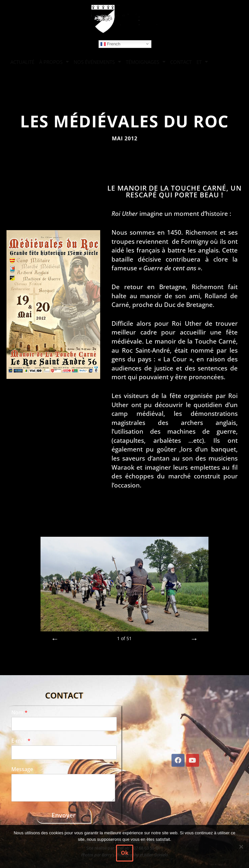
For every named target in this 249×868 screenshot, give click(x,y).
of (124, 638)
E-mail (21, 741)
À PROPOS (54, 62)
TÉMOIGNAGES (146, 62)
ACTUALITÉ (22, 62)
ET (202, 62)
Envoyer (64, 815)
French (110, 44)
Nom (19, 713)
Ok (125, 853)
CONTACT (181, 62)
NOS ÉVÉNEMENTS (97, 62)
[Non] (241, 847)
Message (22, 769)
